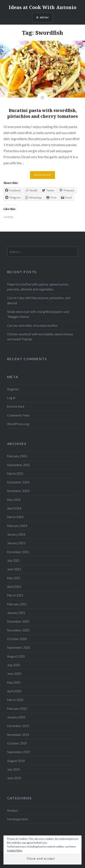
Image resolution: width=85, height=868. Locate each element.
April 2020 (14, 691)
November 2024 (18, 491)
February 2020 (17, 709)
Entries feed (16, 406)
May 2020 (14, 683)
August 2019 (16, 761)
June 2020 (14, 674)
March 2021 (15, 595)
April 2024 (14, 508)
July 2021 (13, 561)
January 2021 (16, 613)
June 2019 (14, 778)
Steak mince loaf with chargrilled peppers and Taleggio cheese (38, 314)
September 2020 (19, 648)
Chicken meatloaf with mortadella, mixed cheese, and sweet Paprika (40, 337)
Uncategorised (17, 819)
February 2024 (17, 526)
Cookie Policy (15, 850)
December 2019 (18, 726)
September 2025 (19, 465)
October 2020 (17, 639)
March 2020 (15, 700)
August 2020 (16, 656)
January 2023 (16, 543)
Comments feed (18, 415)
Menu (44, 17)
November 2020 (18, 630)
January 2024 (16, 534)
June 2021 (14, 569)
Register (13, 389)
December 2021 (18, 552)
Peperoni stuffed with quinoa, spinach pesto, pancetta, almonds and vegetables (38, 287)
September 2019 (19, 752)
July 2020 (13, 665)
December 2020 (18, 621)
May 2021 (14, 578)
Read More (42, 175)
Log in (11, 398)
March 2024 (15, 517)
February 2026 (17, 456)
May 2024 (14, 500)
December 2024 (18, 482)
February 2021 (17, 604)
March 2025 (15, 474)
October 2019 (17, 743)
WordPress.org (18, 424)
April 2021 (14, 587)
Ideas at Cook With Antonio (42, 7)
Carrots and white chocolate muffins (32, 326)
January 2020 (16, 717)
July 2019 (13, 769)
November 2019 (18, 735)
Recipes (13, 810)
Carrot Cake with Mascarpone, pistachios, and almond (39, 300)
